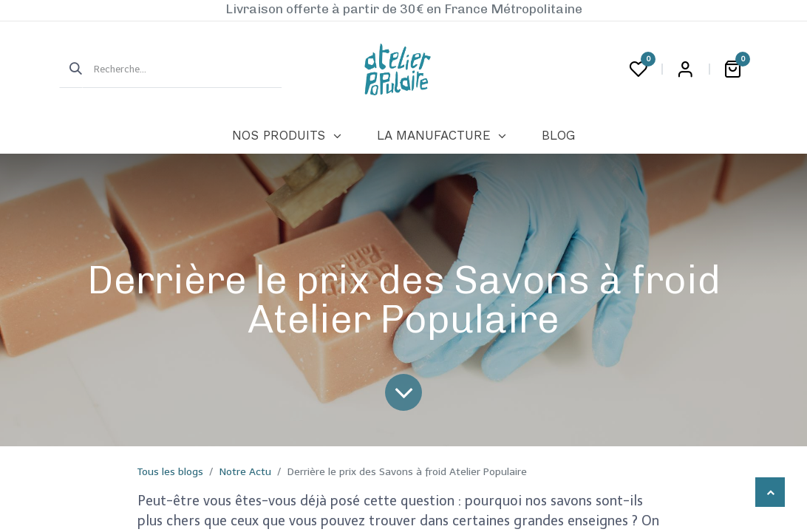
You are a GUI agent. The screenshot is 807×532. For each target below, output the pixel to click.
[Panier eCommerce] (732, 69)
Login (685, 69)
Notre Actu (245, 472)
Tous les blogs (170, 472)
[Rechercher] (71, 69)
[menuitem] (286, 136)
